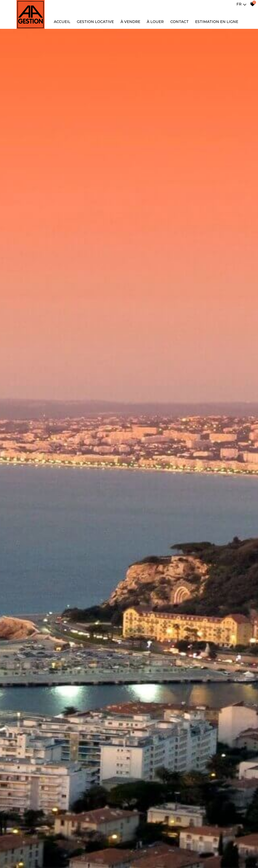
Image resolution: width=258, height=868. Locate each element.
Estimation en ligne (217, 22)
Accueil (62, 22)
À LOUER (155, 22)
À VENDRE (130, 22)
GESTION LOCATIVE (95, 22)
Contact (179, 22)
